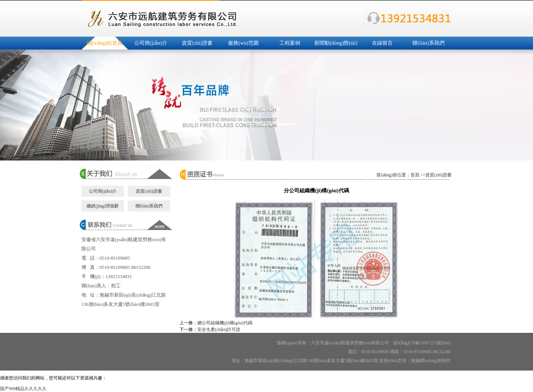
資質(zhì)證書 (197, 43)
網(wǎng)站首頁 (105, 43)
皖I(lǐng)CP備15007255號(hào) (422, 343)
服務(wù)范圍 (243, 43)
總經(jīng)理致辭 (103, 206)
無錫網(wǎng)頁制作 (431, 361)
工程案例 (290, 43)
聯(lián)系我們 (428, 43)
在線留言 (382, 43)
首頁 (415, 175)
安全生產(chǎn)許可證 (219, 330)
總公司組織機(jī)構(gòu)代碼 (225, 323)
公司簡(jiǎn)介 (151, 43)
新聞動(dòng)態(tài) (336, 43)
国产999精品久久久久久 (23, 389)
